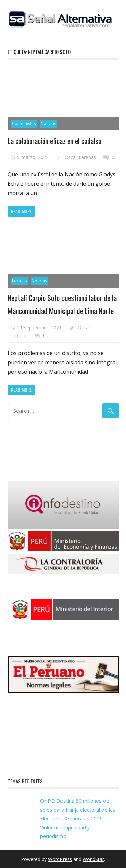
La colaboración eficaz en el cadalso (55, 141)
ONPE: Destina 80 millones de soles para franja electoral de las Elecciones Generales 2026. (78, 810)
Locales (19, 281)
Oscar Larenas (80, 157)
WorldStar (93, 859)
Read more (21, 211)
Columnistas (24, 124)
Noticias (48, 124)
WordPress (60, 859)
